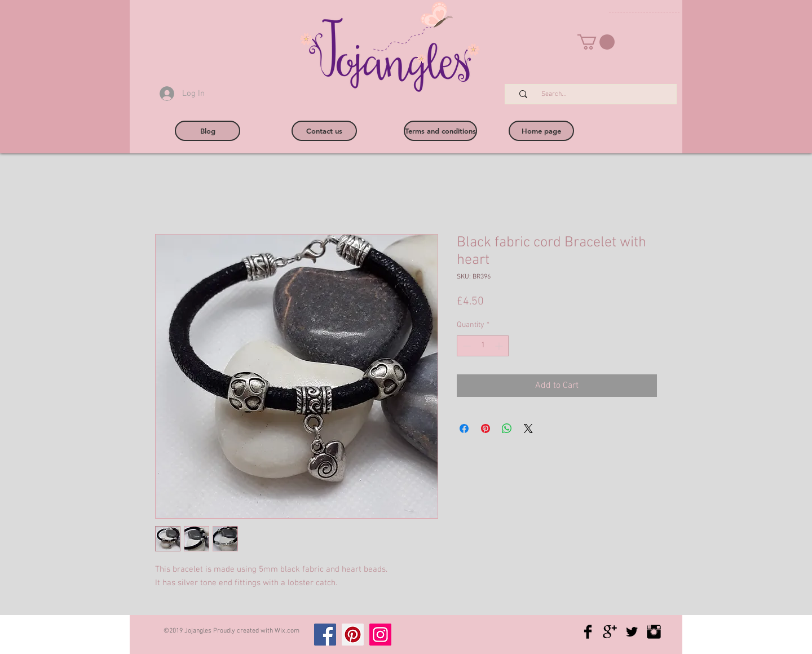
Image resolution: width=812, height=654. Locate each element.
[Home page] (541, 131)
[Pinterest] (353, 635)
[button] (596, 42)
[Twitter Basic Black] (632, 632)
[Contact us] (324, 131)
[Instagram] (380, 635)
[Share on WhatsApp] (507, 428)
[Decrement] (465, 346)
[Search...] (597, 94)
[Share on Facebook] (464, 428)
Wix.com (287, 631)
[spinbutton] (483, 346)
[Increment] (500, 346)
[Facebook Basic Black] (588, 632)
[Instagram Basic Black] (654, 632)
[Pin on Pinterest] (486, 428)
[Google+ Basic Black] (610, 632)
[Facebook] (325, 635)
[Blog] (208, 131)
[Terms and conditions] (440, 131)
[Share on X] (528, 428)
